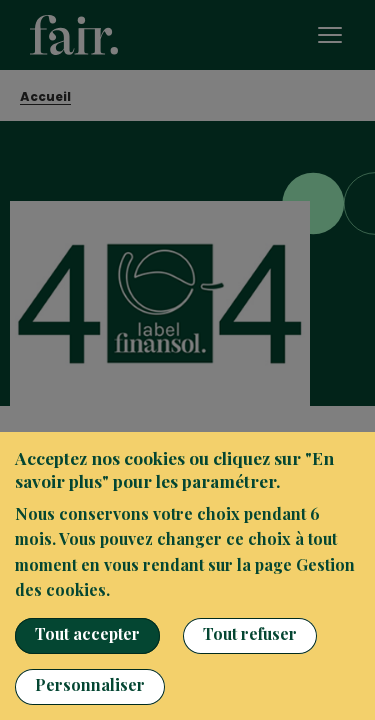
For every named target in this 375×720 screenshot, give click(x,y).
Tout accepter (87, 633)
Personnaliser (90, 684)
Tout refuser (250, 633)
